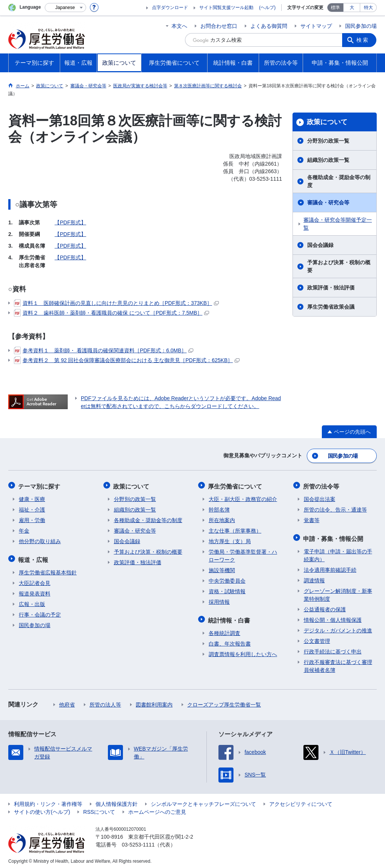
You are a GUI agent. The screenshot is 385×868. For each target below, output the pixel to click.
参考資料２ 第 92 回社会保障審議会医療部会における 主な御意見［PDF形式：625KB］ (127, 360)
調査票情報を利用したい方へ (243, 651)
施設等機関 (222, 568)
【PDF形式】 (70, 222)
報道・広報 (34, 557)
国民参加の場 (361, 26)
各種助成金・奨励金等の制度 (339, 181)
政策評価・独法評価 (331, 288)
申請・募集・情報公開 (334, 536)
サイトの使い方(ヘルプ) (42, 809)
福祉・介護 (32, 508)
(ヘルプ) (267, 8)
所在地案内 (222, 518)
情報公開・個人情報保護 (333, 617)
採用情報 (219, 600)
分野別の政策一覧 (328, 141)
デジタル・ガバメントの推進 (338, 627)
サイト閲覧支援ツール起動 (226, 8)
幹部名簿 (219, 508)
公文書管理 (317, 638)
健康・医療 (32, 497)
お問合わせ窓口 (219, 26)
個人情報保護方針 (117, 801)
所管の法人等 (105, 702)
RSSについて (99, 809)
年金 (24, 529)
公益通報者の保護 (325, 606)
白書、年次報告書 (230, 641)
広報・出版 (32, 601)
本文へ (179, 26)
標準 (335, 8)
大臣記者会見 (35, 580)
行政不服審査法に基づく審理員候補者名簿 (338, 663)
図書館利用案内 (154, 702)
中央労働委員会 (227, 579)
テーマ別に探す (40, 485)
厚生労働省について (236, 485)
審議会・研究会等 (328, 203)
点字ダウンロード (170, 8)
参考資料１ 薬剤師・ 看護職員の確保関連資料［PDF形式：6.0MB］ (104, 350)
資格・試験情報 (227, 589)
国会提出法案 (320, 497)
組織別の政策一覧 (328, 160)
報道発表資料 (35, 591)
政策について (327, 122)
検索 (363, 40)
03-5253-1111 (138, 842)
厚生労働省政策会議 (331, 307)
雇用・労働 (32, 518)
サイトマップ (316, 26)
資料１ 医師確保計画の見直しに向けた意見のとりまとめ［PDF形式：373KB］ (116, 303)
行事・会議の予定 (40, 612)
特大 (368, 8)
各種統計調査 (224, 630)
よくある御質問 (269, 26)
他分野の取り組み (40, 539)
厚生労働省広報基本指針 (48, 570)
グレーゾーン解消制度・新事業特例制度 (338, 592)
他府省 (67, 702)
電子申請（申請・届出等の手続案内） (338, 552)
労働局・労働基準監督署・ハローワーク (243, 554)
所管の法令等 (322, 485)
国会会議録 (320, 245)
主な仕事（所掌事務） (235, 529)
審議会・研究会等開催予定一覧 (338, 224)
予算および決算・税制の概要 (339, 266)
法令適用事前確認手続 (330, 567)
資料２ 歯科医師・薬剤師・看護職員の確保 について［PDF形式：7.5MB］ (111, 313)
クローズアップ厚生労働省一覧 (224, 702)
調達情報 (314, 577)
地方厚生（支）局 (230, 539)
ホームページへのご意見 (157, 809)
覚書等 (312, 518)
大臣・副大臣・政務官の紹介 (243, 497)
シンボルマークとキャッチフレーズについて (203, 801)
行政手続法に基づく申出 (333, 649)
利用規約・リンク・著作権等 (48, 801)
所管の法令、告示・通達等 (335, 508)
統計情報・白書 (230, 617)
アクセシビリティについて (301, 801)
